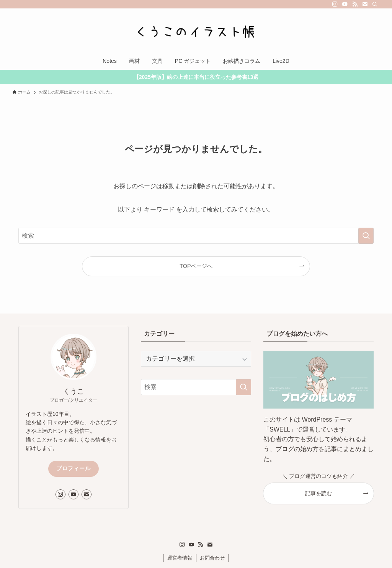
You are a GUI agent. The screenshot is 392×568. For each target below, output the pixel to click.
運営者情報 (180, 558)
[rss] (355, 4)
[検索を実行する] (366, 236)
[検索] (375, 4)
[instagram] (335, 4)
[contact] (365, 4)
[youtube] (345, 4)
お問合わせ (212, 558)
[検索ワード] (196, 236)
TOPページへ (196, 266)
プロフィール (73, 468)
